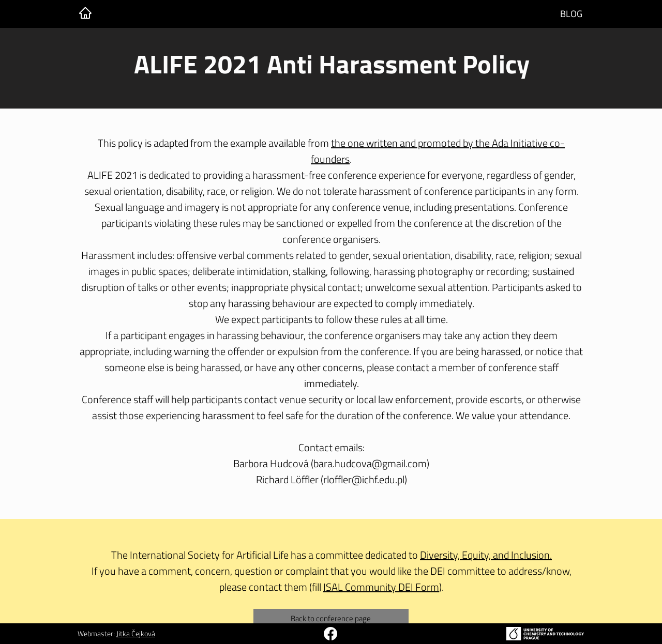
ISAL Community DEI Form (381, 587)
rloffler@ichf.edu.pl (364, 479)
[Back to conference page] (331, 618)
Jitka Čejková (136, 633)
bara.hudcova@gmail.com (370, 463)
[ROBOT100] (330, 634)
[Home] (85, 13)
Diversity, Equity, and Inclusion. (486, 555)
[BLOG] (571, 14)
